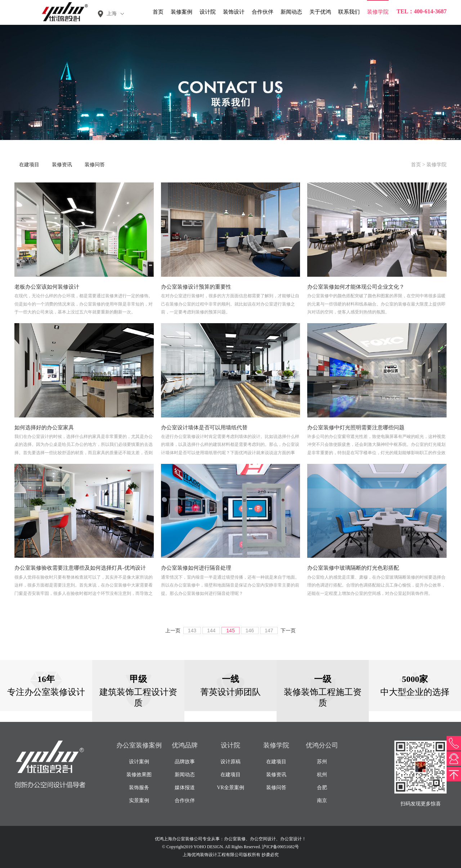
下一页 (288, 631)
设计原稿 (230, 762)
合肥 (322, 788)
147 (269, 630)
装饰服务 (139, 788)
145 (230, 630)
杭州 (322, 775)
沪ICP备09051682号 (280, 847)
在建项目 (29, 165)
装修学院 (378, 12)
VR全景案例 (230, 788)
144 (211, 630)
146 (250, 630)
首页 (158, 12)
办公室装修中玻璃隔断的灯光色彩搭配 (353, 568)
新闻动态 (291, 12)
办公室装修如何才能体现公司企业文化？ (356, 287)
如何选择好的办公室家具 (44, 428)
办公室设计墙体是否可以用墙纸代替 (204, 428)
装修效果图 (139, 775)
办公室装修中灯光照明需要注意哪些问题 (356, 428)
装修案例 (182, 12)
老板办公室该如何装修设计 (47, 287)
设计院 (208, 12)
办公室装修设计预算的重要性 (196, 287)
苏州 (322, 762)
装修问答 (95, 165)
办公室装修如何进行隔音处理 (196, 568)
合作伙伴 (263, 12)
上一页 (173, 631)
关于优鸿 (320, 12)
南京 (322, 801)
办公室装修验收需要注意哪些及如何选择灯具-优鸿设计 (80, 568)
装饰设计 (234, 12)
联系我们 (349, 12)
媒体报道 (185, 788)
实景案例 (139, 801)
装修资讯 (62, 165)
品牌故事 (185, 762)
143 (192, 630)
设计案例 (139, 762)
